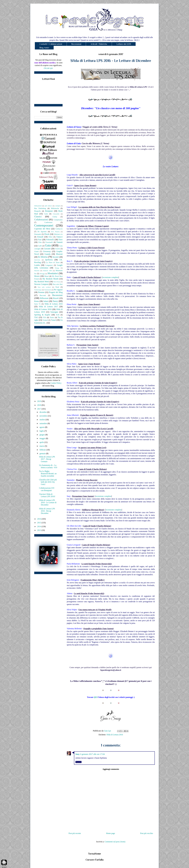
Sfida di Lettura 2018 (43, 309)
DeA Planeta (55, 232)
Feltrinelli (50, 240)
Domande (38, 234)
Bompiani (49, 211)
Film (40, 242)
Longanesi (49, 265)
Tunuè (53, 320)
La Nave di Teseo (53, 262)
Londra (37, 265)
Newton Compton (41, 284)
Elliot (51, 237)
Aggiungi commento (111, 769)
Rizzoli (56, 298)
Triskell (45, 320)
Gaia (48, 245)
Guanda (47, 254)
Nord (57, 287)
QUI (96, 697)
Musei (47, 276)
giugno (42, 435)
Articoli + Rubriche (99, 44)
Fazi (40, 240)
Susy (78, 754)
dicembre (43, 412)
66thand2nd (38, 206)
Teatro (52, 317)
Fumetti (60, 242)
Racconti (43, 295)
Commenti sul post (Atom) (115, 842)
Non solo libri (58, 284)
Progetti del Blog (56, 292)
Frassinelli (49, 242)
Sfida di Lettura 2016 (115, 735)
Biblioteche (55, 208)
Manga (57, 268)
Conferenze (48, 222)
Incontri (56, 257)
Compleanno (58, 220)
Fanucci (59, 237)
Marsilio (37, 271)
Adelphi (58, 206)
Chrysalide (56, 214)
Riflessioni (44, 298)
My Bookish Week (42, 282)
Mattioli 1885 (47, 271)
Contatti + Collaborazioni (51, 44)
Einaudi (40, 237)
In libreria (43, 257)
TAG (36, 317)
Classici (38, 217)
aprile (42, 442)
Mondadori (53, 273)
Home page (111, 833)
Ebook (47, 234)
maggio (43, 438)
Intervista (37, 260)
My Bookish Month (50, 279)
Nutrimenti (48, 290)
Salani (46, 301)
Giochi (57, 249)
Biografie (37, 211)
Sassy (55, 301)
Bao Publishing (40, 208)
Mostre (37, 276)
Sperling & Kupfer (42, 315)
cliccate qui (48, 68)
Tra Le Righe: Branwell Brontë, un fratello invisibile (48, 474)
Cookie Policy (56, 383)
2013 (39, 530)
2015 (39, 523)
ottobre (42, 420)
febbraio (43, 450)
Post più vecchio (147, 833)
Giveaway (47, 251)
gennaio (43, 453)
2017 (39, 409)
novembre (44, 416)
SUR (58, 315)
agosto (42, 427)
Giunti (36, 251)
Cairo (46, 214)
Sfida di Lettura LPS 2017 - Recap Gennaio (47, 459)
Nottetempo (38, 290)
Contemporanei (44, 225)
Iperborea (49, 260)
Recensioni (76, 44)
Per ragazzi (58, 290)
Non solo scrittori (44, 287)
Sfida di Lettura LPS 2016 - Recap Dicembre (47, 511)
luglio (42, 431)
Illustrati (59, 254)
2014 (39, 526)
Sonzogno (54, 312)
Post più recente (75, 833)
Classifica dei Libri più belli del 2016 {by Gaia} (48, 482)
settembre (44, 423)
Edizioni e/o (58, 234)
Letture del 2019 (124, 44)
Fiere (61, 240)
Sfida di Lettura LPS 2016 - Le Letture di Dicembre (48, 502)
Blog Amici (44, 48)
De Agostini (42, 232)
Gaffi (40, 246)
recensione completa (110, 277)
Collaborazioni (41, 220)
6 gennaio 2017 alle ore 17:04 (93, 754)
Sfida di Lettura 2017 (48, 307)
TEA (45, 317)
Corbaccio (59, 229)
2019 (39, 401)
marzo (42, 446)
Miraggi (42, 274)
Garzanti (47, 249)
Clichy (55, 217)
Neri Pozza (57, 282)
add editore (48, 206)
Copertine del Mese (42, 229)
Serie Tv (37, 304)
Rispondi (78, 762)
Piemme (41, 292)
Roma (37, 301)
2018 (39, 405)
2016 (39, 519)
